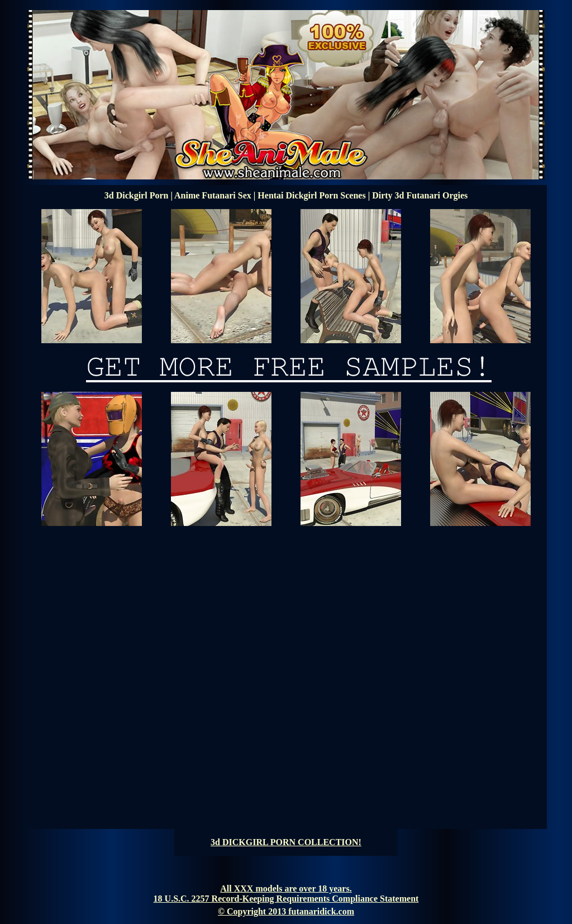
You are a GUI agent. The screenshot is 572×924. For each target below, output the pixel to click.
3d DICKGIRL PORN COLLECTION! (286, 842)
